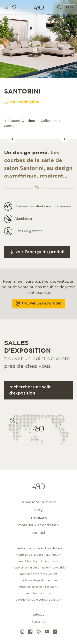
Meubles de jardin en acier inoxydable (39, 568)
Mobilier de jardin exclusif (38, 574)
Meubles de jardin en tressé (39, 561)
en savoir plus (21, 102)
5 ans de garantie (28, 235)
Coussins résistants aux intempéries (43, 210)
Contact (38, 533)
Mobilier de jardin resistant (38, 587)
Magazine (39, 518)
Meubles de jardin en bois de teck (39, 548)
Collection (49, 121)
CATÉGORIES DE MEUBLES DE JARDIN (38, 600)
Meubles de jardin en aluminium (38, 555)
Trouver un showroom (38, 308)
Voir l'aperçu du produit (37, 256)
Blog (38, 510)
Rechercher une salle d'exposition (30, 394)
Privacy (38, 615)
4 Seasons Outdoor (20, 121)
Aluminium (23, 223)
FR (69, 8)
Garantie (39, 622)
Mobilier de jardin (39, 593)
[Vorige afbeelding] (12, 139)
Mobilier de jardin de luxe (39, 580)
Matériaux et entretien (38, 525)
